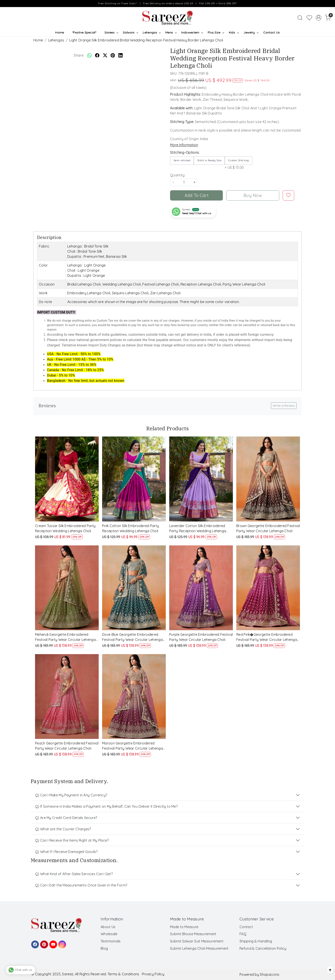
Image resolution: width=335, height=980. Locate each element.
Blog (104, 948)
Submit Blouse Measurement (193, 934)
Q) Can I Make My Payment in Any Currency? (71, 795)
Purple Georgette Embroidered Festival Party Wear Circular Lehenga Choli (201, 637)
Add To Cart (197, 195)
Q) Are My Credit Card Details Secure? (66, 818)
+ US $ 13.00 (239, 163)
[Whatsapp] (90, 55)
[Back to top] (330, 970)
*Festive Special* (84, 32)
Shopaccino (270, 974)
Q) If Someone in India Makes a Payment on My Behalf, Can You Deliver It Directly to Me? (106, 806)
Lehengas (152, 32)
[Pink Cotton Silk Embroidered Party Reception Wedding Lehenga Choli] (134, 479)
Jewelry (251, 32)
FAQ (243, 934)
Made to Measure (184, 927)
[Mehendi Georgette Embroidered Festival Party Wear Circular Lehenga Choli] (67, 588)
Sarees (111, 32)
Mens (171, 32)
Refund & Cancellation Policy (263, 948)
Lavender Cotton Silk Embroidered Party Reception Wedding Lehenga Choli (198, 529)
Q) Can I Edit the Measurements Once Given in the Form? (81, 885)
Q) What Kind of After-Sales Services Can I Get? (74, 874)
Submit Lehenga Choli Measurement (199, 948)
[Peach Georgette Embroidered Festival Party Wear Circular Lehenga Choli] (67, 697)
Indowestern (192, 32)
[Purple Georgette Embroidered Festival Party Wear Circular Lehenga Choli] (201, 588)
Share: (79, 55)
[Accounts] (319, 18)
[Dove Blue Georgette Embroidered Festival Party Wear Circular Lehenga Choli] (134, 588)
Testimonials (111, 941)
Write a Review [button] (284, 406)
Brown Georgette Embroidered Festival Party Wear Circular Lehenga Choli (268, 528)
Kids (234, 32)
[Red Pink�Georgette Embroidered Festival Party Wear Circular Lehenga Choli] (268, 588)
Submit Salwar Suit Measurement (197, 941)
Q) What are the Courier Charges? (63, 829)
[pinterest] (113, 55)
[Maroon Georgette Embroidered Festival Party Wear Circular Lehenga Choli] (134, 697)
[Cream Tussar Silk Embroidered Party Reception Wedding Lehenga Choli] (67, 479)
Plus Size (216, 32)
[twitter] (105, 55)
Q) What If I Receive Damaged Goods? (66, 852)
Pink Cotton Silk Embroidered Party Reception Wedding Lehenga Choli (131, 528)
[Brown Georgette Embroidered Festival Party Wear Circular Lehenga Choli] (268, 479)
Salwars (130, 32)
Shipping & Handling (256, 941)
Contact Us (272, 32)
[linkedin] (120, 55)
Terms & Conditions (123, 974)
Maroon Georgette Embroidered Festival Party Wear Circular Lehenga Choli (132, 746)
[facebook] (97, 55)
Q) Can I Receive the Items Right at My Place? (72, 840)
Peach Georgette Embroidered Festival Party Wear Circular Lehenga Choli (67, 746)
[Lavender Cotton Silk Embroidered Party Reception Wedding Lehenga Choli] (201, 479)
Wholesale (109, 934)
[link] (300, 18)
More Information (184, 145)
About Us (108, 927)
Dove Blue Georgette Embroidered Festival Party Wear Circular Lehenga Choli (132, 637)
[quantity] (184, 182)
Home (60, 32)
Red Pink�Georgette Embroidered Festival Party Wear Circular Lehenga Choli (267, 637)
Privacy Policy (153, 974)
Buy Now (253, 195)
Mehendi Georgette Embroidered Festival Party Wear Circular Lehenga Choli (65, 637)
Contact (246, 927)
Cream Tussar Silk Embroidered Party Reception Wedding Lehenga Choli (65, 528)
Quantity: (178, 175)
